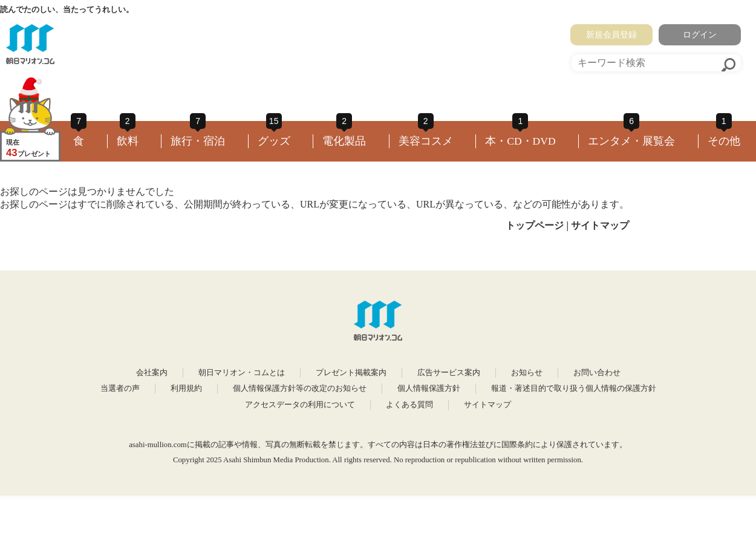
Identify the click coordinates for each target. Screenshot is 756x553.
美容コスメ (426, 141)
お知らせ (527, 373)
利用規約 (186, 388)
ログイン (700, 34)
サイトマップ (600, 225)
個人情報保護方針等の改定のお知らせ (300, 388)
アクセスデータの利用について (300, 405)
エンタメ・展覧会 (631, 141)
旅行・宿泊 (198, 141)
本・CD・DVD (520, 141)
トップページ (535, 225)
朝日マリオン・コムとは (242, 373)
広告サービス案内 (449, 373)
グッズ (274, 141)
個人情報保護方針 (429, 388)
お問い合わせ (597, 373)
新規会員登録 (611, 34)
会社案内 (152, 373)
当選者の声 (120, 388)
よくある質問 (409, 405)
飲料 (128, 141)
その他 (724, 141)
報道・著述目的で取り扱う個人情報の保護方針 (574, 388)
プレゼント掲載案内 (351, 373)
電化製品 (344, 141)
